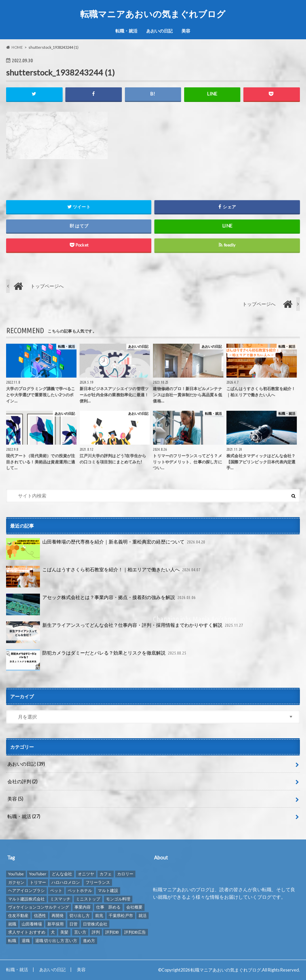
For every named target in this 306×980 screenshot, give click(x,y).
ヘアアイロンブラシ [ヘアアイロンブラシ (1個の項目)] (26, 890)
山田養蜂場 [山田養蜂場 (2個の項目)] (32, 924)
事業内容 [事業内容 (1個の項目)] (83, 907)
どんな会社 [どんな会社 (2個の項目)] (62, 874)
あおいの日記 (159, 31)
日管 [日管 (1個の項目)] (73, 924)
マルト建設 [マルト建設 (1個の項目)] (108, 890)
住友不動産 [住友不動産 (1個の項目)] (18, 915)
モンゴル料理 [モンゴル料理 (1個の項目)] (118, 899)
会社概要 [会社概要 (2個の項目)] (134, 907)
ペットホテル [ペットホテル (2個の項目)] (80, 890)
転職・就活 (126, 31)
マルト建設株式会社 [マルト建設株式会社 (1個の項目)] (26, 899)
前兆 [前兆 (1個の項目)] (99, 915)
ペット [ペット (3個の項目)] (56, 890)
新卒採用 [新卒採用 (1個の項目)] (56, 924)
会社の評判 (23, 781)
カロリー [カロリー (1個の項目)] (125, 874)
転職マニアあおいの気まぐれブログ (153, 14)
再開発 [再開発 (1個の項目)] (58, 915)
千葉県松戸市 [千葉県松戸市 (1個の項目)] (121, 915)
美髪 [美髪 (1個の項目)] (64, 932)
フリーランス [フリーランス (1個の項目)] (98, 882)
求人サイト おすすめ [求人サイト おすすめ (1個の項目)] (27, 932)
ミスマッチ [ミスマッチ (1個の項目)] (60, 899)
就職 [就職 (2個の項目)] (12, 924)
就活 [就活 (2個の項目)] (143, 915)
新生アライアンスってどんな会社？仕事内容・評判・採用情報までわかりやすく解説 (125, 632)
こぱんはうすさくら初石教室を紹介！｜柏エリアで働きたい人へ (104, 577)
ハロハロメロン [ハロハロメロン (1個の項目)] (66, 882)
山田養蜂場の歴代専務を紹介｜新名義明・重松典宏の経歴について (106, 549)
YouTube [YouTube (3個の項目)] (16, 874)
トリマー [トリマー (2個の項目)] (38, 882)
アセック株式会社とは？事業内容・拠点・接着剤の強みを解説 (102, 604)
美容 (186, 31)
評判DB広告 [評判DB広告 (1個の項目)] (135, 932)
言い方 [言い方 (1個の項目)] (80, 932)
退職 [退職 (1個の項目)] (26, 940)
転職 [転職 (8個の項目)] (12, 940)
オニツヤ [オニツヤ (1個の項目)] (86, 874)
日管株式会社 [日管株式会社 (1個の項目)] (95, 924)
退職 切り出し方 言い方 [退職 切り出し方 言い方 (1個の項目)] (56, 940)
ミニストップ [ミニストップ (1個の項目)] (88, 899)
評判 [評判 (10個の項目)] (96, 932)
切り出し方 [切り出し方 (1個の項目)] (80, 915)
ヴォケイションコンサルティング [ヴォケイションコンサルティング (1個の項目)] (39, 907)
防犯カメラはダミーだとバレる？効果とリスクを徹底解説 (97, 660)
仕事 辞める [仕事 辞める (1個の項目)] (108, 907)
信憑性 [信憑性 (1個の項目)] (40, 915)
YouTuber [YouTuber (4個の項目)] (38, 874)
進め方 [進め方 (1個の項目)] (89, 940)
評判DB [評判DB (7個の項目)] (112, 932)
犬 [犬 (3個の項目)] (53, 932)
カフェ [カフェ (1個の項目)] (106, 874)
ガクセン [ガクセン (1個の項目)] (16, 882)
